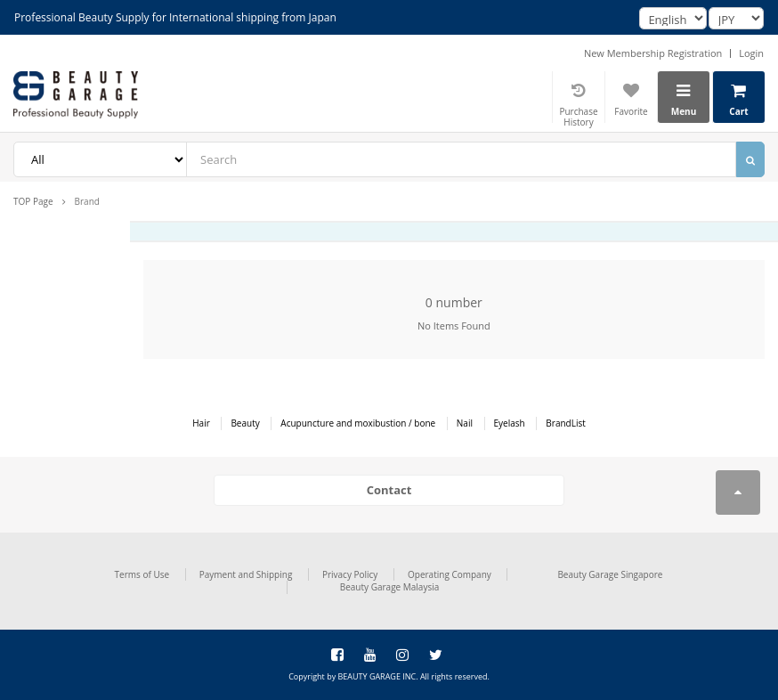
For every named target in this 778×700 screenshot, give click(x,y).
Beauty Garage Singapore (610, 574)
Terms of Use (142, 574)
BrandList (565, 423)
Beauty (245, 423)
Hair (201, 423)
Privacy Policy (350, 574)
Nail (465, 423)
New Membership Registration (653, 53)
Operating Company (450, 574)
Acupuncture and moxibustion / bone (358, 423)
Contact (389, 490)
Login (751, 53)
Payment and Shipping (246, 574)
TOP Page (33, 201)
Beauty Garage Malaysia (390, 587)
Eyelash (510, 423)
